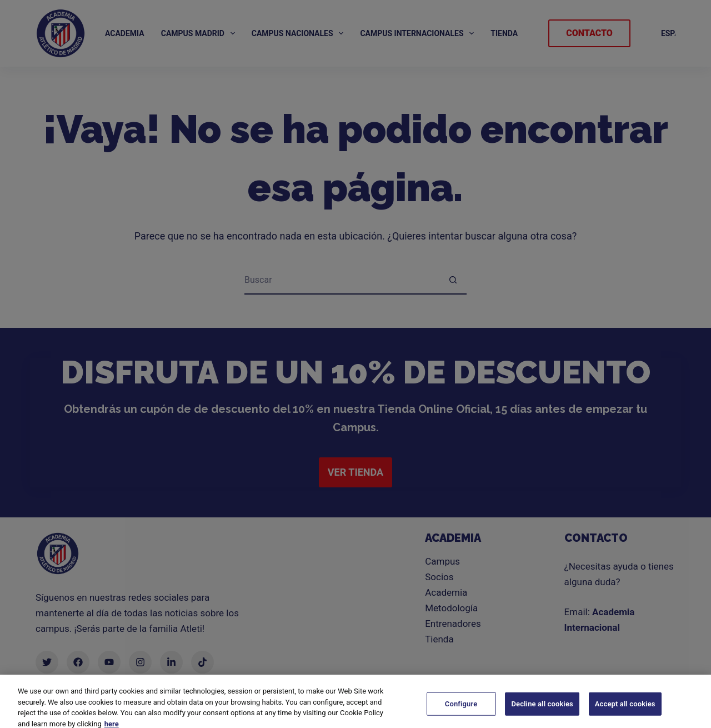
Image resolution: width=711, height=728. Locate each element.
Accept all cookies (625, 713)
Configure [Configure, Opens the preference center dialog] (461, 713)
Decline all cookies (542, 713)
